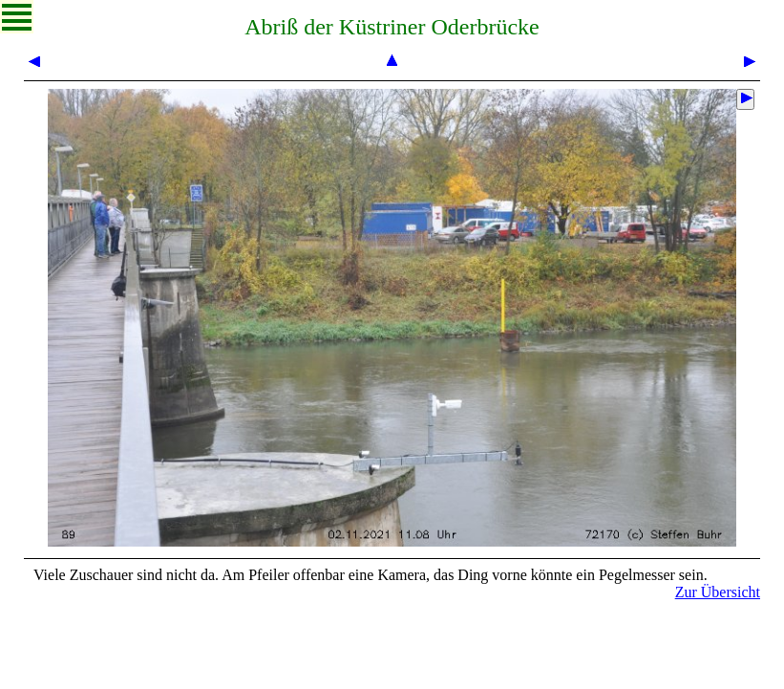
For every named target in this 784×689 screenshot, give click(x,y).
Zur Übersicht (718, 592)
